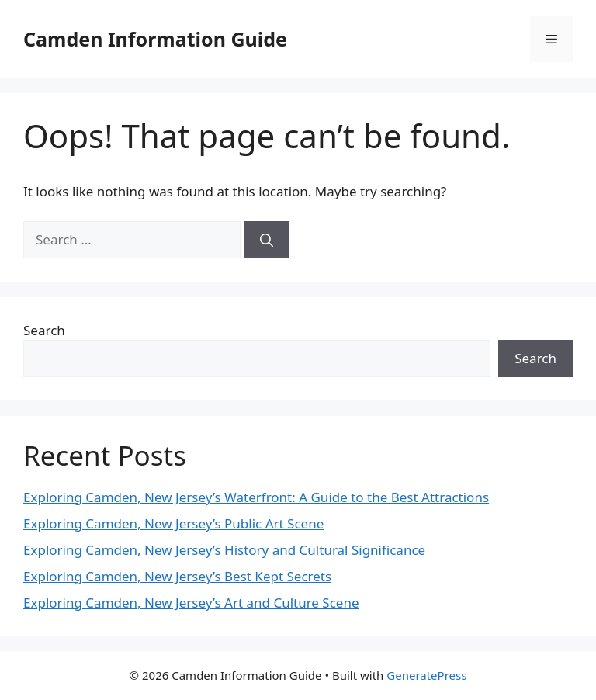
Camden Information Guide (155, 39)
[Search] (267, 240)
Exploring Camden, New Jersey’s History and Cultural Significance (224, 550)
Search (44, 330)
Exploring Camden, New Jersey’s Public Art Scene (173, 523)
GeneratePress (426, 675)
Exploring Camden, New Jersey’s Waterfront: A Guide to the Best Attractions (256, 497)
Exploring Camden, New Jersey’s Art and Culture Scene (191, 603)
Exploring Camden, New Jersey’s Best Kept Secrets (177, 576)
